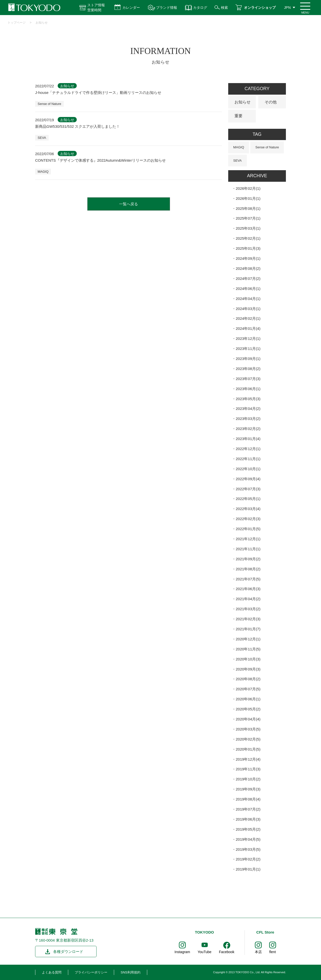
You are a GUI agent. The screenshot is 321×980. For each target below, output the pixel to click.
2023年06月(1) (248, 389)
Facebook (227, 952)
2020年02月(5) (248, 739)
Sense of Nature (49, 104)
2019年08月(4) (248, 799)
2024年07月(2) (248, 279)
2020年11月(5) (248, 649)
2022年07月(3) (248, 489)
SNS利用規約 (131, 972)
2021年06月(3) (248, 589)
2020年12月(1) (248, 639)
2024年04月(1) (248, 299)
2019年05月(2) (248, 829)
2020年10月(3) (248, 659)
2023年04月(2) (248, 409)
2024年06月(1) (248, 289)
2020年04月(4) (248, 719)
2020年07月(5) (248, 689)
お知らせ (42, 23)
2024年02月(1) (248, 318)
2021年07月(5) (248, 579)
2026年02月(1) (248, 188)
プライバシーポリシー (91, 972)
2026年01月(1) (248, 198)
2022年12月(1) (248, 449)
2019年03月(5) (248, 849)
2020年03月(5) (248, 729)
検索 (224, 8)
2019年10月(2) (248, 779)
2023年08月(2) (248, 369)
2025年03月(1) (248, 228)
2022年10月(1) (248, 469)
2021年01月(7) (248, 629)
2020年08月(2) (248, 679)
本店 (258, 952)
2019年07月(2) (248, 809)
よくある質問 (52, 972)
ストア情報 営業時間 (96, 8)
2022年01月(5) (248, 529)
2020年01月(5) (248, 749)
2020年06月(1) (248, 699)
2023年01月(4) (248, 439)
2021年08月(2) (248, 569)
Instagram (182, 952)
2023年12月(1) (248, 339)
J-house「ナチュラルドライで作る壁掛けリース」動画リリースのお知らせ (98, 93)
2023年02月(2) (248, 429)
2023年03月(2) (248, 419)
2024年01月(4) (248, 328)
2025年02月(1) (248, 238)
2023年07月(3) (248, 379)
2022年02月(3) (248, 519)
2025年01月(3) (248, 248)
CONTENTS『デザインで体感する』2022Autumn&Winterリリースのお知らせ (100, 160)
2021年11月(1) (248, 549)
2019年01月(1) (248, 869)
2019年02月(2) (248, 859)
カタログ (200, 8)
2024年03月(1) (248, 309)
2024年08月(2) (248, 268)
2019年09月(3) (248, 789)
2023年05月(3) (248, 399)
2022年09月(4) (248, 479)
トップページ (17, 23)
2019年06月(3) (248, 819)
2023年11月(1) (248, 349)
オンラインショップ (260, 8)
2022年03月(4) (248, 509)
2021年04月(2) (248, 599)
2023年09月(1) (248, 359)
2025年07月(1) (248, 218)
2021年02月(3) (248, 619)
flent (273, 952)
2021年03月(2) (248, 609)
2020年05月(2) (248, 709)
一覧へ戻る (129, 204)
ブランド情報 (167, 8)
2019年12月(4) (248, 759)
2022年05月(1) (248, 499)
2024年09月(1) (248, 258)
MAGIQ (43, 172)
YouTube (205, 952)
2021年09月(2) (248, 559)
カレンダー (131, 8)
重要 (238, 116)
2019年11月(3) (248, 769)
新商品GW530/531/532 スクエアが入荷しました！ (77, 126)
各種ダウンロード (68, 952)
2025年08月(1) (248, 208)
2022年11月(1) (248, 459)
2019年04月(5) (248, 839)
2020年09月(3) (248, 669)
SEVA (42, 138)
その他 (271, 102)
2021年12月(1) (248, 539)
